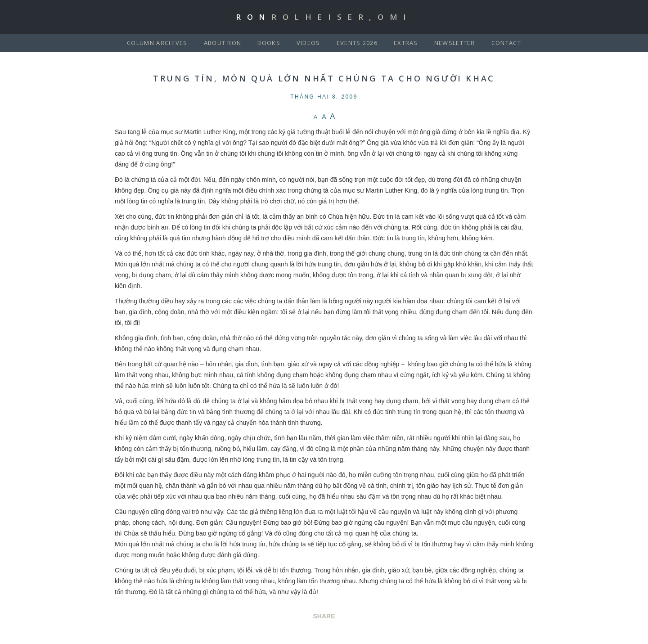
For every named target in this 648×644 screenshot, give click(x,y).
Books (269, 43)
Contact (506, 43)
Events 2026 (357, 43)
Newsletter (455, 43)
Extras (406, 43)
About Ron (223, 43)
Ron (324, 17)
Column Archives (157, 43)
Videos (308, 43)
